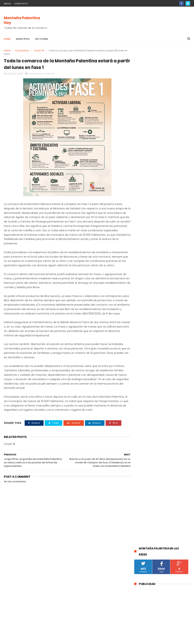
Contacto (21, 3)
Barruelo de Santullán (148, 324)
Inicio (7, 3)
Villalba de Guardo (147, 364)
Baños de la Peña (146, 385)
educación (142, 344)
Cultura (170, 324)
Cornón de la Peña (171, 385)
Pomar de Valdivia (146, 351)
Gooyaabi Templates (63, 639)
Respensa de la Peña (148, 371)
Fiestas (180, 351)
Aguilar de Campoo (147, 310)
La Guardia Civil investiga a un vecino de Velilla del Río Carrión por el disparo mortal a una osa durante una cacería (162, 256)
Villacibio (180, 378)
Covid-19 (39, 51)
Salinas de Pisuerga (147, 358)
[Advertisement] (123, 20)
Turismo (166, 351)
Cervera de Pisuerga (148, 317)
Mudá (165, 364)
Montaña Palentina (176, 330)
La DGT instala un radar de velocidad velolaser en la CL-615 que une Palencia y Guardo (172, 216)
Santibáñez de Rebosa (149, 398)
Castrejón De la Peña (175, 358)
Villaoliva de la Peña (176, 371)
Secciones (42, 39)
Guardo (167, 310)
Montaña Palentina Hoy (22, 20)
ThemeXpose (25, 639)
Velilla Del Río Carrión (148, 330)
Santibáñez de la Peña (149, 337)
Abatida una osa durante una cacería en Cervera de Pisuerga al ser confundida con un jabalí (172, 235)
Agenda (177, 364)
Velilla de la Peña (146, 378)
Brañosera (172, 337)
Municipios (23, 39)
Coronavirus (22, 51)
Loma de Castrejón (147, 392)
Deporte (169, 344)
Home (7, 39)
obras (156, 344)
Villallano (165, 378)
